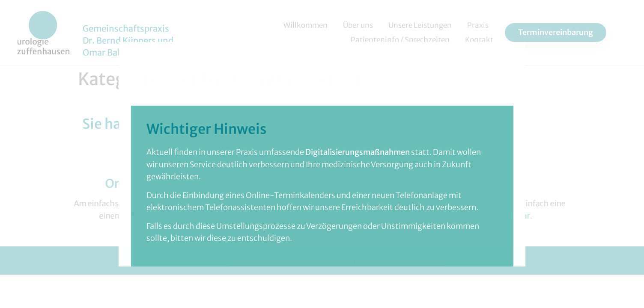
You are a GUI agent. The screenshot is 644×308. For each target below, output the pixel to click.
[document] (322, 154)
